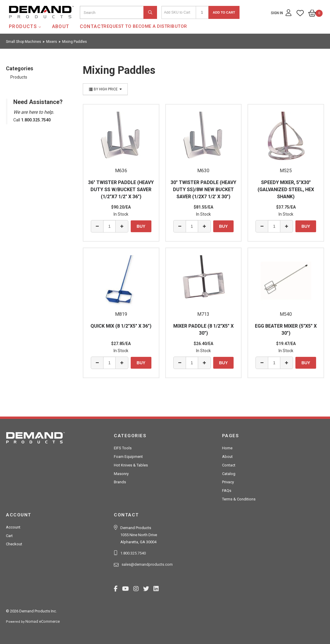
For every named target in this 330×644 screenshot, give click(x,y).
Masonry (121, 474)
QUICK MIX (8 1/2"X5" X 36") (121, 326)
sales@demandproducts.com (147, 564)
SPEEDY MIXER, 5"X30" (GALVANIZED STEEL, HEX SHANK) (286, 190)
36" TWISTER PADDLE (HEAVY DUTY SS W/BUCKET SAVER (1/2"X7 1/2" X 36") (121, 190)
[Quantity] (202, 12)
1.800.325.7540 (133, 553)
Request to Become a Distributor (145, 26)
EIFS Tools (123, 448)
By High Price (105, 89)
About (61, 26)
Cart (9, 536)
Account (13, 527)
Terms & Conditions (239, 499)
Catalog (229, 474)
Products (23, 26)
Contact (92, 26)
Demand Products (27, 23)
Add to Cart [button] (224, 12)
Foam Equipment (128, 457)
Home (227, 448)
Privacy (228, 482)
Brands (120, 482)
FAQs (227, 491)
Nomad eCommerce (43, 621)
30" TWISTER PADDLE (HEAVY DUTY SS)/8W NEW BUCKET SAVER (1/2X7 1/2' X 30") (203, 190)
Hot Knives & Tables (131, 465)
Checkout (14, 544)
